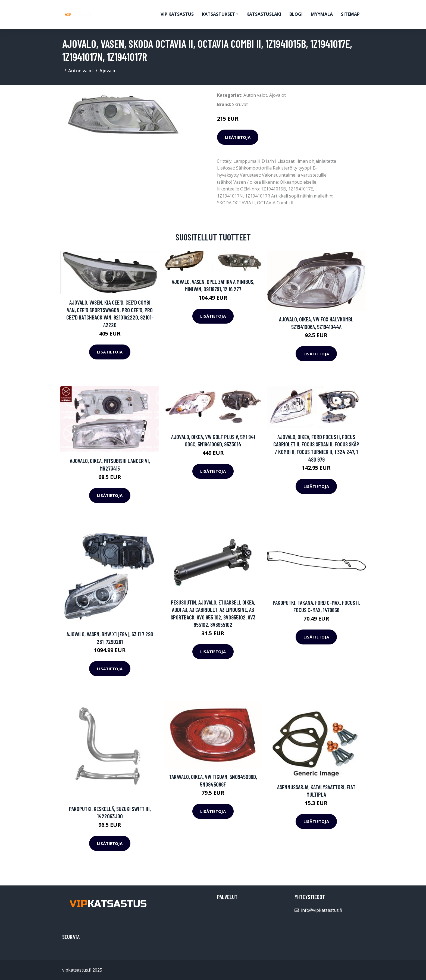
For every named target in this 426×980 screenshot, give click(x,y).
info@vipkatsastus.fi (322, 910)
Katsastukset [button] (218, 14)
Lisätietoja (238, 137)
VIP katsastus (177, 14)
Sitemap (350, 14)
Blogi (296, 14)
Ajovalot (108, 71)
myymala (322, 14)
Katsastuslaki (264, 14)
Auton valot (81, 71)
